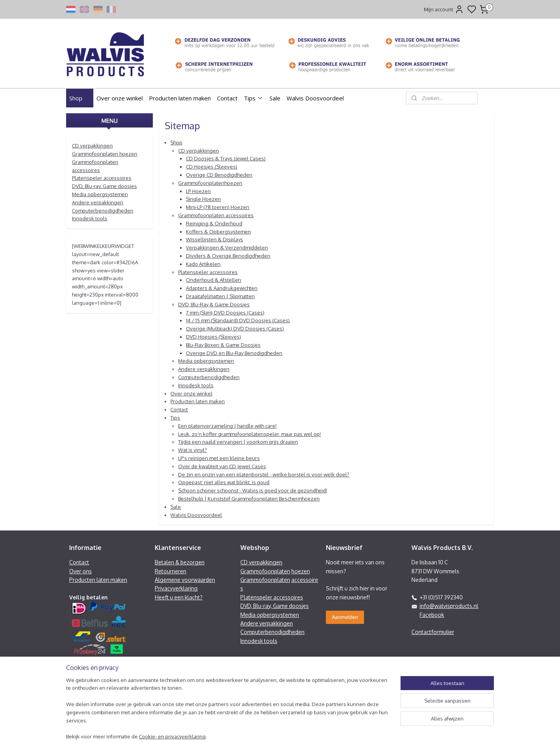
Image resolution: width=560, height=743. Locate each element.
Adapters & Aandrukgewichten (222, 288)
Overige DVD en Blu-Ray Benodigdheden (234, 353)
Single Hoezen (203, 199)
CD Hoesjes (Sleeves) (212, 167)
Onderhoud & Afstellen (213, 280)
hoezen (301, 571)
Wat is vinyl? (192, 450)
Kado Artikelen (203, 264)
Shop (80, 98)
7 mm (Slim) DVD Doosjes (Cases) (225, 313)
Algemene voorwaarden (185, 580)
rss (322, 729)
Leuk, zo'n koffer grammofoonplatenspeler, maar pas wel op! (249, 434)
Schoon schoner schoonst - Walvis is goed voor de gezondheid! (253, 490)
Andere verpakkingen (204, 369)
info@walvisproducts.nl (449, 606)
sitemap (308, 729)
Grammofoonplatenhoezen (210, 183)
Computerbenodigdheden (209, 377)
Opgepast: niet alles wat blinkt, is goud (224, 482)
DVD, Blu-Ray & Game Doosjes (214, 304)
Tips (254, 98)
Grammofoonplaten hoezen (105, 154)
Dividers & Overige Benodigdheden (228, 256)
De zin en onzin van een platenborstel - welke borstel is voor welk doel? (264, 474)
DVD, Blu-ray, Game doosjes (104, 186)
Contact (227, 98)
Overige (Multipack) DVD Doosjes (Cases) (235, 328)
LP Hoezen (198, 191)
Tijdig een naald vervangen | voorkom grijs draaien (238, 442)
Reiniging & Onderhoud (214, 223)
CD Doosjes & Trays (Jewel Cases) (226, 158)
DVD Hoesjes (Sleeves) (213, 337)
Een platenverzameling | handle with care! (227, 426)
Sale (275, 98)
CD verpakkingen (199, 151)
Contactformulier (433, 632)
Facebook (432, 615)
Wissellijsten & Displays (214, 239)
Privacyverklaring (176, 588)
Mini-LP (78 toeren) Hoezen (218, 207)
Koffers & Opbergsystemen (218, 232)
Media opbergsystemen (206, 361)
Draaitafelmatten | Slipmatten (220, 296)
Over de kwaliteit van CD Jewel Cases (222, 466)
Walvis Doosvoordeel (315, 98)
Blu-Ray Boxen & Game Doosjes (223, 345)
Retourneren (171, 571)
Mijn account (444, 9)
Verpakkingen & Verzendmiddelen (227, 248)
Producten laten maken (180, 98)
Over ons (80, 571)
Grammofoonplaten (265, 571)
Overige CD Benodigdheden (219, 175)
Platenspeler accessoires (208, 272)
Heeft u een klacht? (179, 597)
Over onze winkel (120, 98)
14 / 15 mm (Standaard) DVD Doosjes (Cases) (238, 320)
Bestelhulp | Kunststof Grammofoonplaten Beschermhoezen (249, 499)
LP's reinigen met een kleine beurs (219, 458)
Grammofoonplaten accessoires (216, 215)
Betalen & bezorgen (180, 562)
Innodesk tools (196, 385)
